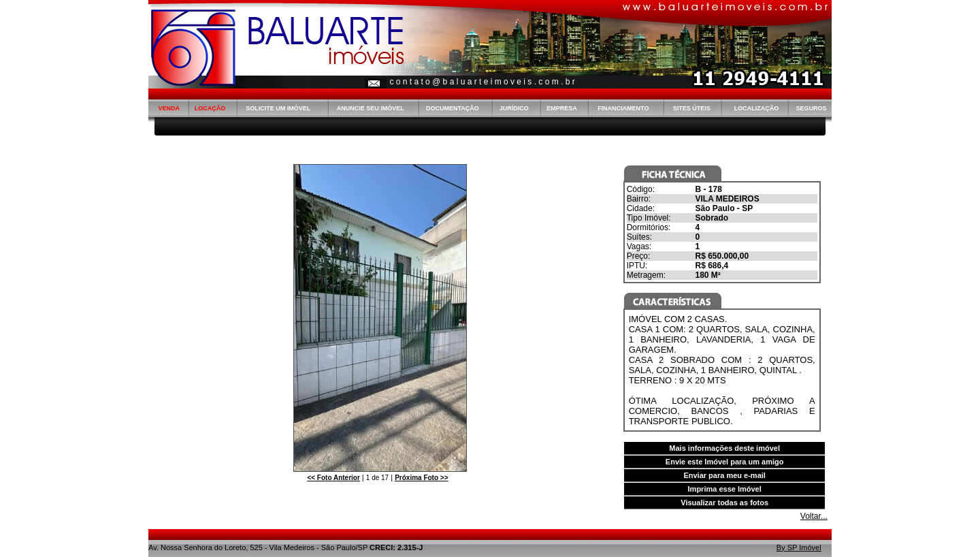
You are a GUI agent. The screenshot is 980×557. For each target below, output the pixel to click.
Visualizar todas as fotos (724, 503)
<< (333, 478)
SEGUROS (811, 108)
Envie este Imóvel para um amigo (725, 462)
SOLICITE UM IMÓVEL (278, 108)
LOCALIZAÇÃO (757, 108)
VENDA (169, 108)
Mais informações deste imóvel (724, 448)
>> (421, 478)
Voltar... (814, 516)
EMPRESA (562, 108)
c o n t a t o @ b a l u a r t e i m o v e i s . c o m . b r (482, 82)
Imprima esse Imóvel (725, 489)
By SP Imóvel (799, 547)
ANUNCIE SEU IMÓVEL (371, 108)
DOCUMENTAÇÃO (453, 108)
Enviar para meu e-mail (724, 475)
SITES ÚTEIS (692, 108)
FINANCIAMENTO (623, 108)
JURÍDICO (514, 108)
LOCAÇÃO (210, 108)
